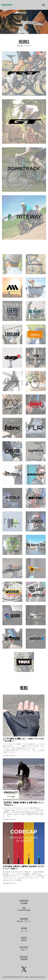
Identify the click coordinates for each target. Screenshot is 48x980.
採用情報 (24, 958)
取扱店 (24, 939)
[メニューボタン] (45, 5)
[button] (20, 32)
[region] (24, 22)
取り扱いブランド (24, 920)
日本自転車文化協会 (24, 909)
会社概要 (24, 902)
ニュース (24, 929)
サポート (24, 948)
